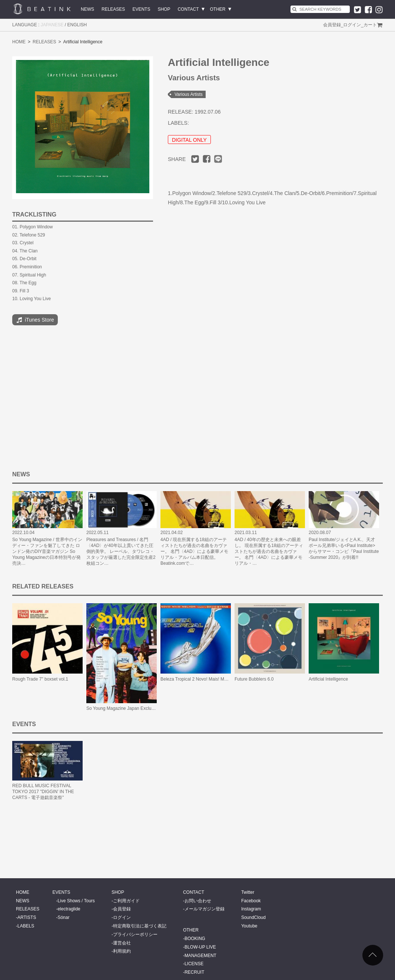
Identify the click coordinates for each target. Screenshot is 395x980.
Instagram (251, 909)
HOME (19, 42)
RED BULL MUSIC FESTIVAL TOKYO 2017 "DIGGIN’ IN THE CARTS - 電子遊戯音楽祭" (43, 792)
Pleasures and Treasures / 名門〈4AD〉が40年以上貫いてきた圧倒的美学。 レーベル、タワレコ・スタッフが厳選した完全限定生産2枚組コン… (121, 551)
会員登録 (332, 25)
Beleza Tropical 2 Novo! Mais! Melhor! (198, 679)
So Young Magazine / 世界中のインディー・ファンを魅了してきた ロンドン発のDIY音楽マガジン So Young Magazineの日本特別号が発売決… (47, 551)
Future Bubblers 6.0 (254, 679)
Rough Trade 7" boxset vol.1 (40, 679)
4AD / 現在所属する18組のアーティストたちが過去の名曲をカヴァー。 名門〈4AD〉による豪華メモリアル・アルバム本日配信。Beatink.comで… (194, 551)
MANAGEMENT (200, 956)
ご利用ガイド (126, 901)
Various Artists (189, 94)
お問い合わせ (198, 901)
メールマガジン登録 (205, 909)
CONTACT (188, 9)
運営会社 (122, 943)
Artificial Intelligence (328, 679)
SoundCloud (253, 917)
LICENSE (194, 964)
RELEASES (113, 9)
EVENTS (141, 9)
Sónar (63, 917)
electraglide (69, 909)
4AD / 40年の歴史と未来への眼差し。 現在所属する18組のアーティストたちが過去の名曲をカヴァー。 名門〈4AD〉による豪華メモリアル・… (269, 551)
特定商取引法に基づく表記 (140, 926)
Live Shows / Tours (76, 901)
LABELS (26, 926)
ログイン (352, 25)
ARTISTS (27, 917)
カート (370, 25)
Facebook (251, 901)
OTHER (218, 9)
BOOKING (195, 939)
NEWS (87, 9)
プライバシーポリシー (135, 934)
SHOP (164, 9)
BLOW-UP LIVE (200, 947)
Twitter (248, 892)
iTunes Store (35, 320)
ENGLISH (77, 25)
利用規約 (122, 951)
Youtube (249, 926)
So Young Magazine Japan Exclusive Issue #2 (132, 708)
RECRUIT (194, 972)
